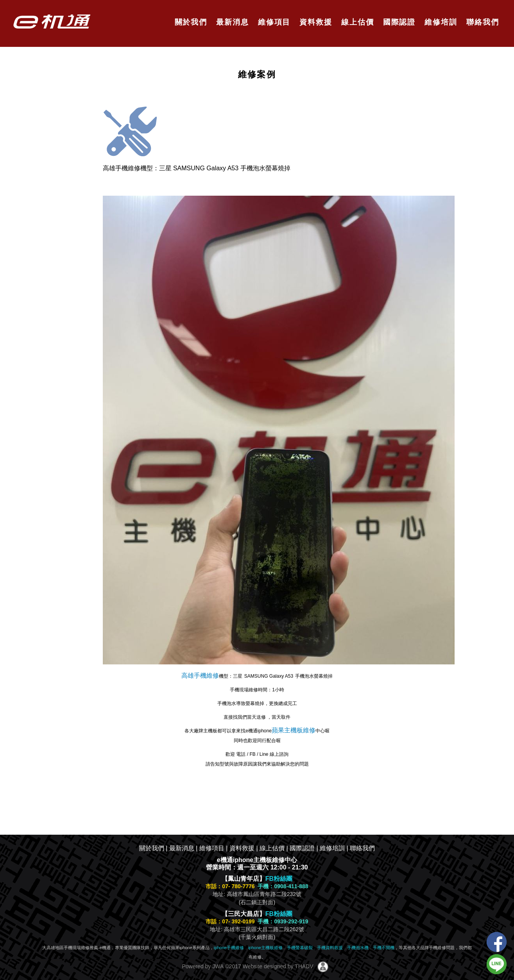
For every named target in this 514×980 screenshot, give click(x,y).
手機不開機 (384, 948)
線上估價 (356, 22)
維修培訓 (440, 22)
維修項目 (273, 22)
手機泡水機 (358, 948)
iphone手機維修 (229, 948)
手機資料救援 (330, 948)
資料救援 (314, 22)
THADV (304, 966)
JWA (217, 966)
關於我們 (189, 22)
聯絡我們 (481, 22)
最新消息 (231, 22)
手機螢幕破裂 (300, 948)
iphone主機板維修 (265, 948)
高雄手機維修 (200, 676)
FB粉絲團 (279, 879)
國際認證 (398, 22)
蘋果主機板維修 (294, 730)
